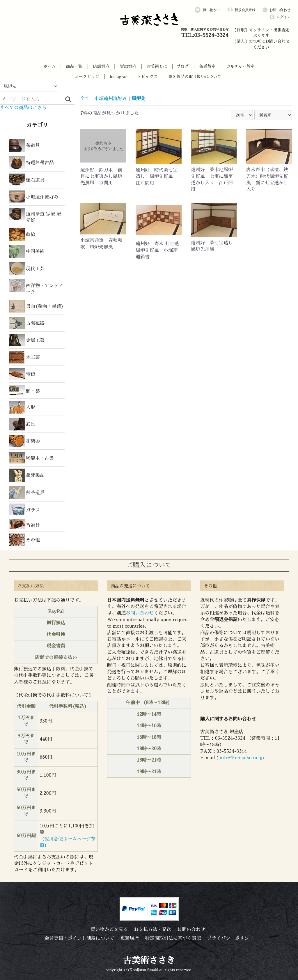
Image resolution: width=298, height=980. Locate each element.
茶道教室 (207, 66)
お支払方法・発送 (152, 930)
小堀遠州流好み (111, 99)
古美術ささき (149, 960)
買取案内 (128, 66)
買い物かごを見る (109, 930)
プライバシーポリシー (230, 938)
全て (85, 99)
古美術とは (157, 66)
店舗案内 (101, 66)
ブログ (183, 66)
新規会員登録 (241, 10)
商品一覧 (74, 66)
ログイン (280, 17)
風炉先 (139, 99)
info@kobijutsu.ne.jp (242, 758)
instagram (119, 77)
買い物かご (207, 10)
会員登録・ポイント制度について (79, 938)
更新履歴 (130, 938)
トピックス (148, 77)
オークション (87, 77)
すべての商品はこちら (23, 108)
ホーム (49, 66)
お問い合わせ (276, 10)
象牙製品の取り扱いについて (195, 77)
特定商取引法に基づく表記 (173, 938)
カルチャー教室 (240, 66)
